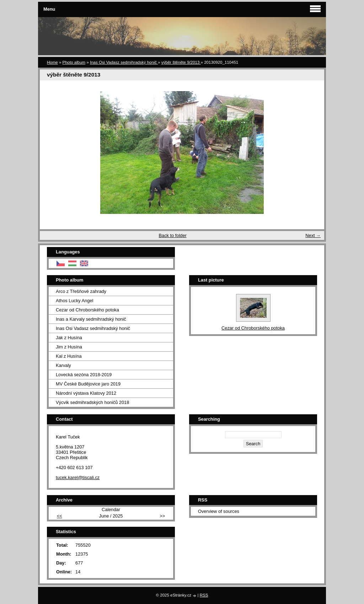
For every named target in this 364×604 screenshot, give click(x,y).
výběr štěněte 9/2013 (181, 62)
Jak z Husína (69, 338)
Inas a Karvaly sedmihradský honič (91, 319)
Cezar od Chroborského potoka (87, 310)
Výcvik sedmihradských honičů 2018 (92, 402)
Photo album (74, 62)
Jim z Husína (69, 347)
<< (60, 516)
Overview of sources (219, 511)
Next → (313, 235)
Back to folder (173, 235)
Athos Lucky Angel (74, 301)
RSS (204, 595)
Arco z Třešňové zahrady (81, 291)
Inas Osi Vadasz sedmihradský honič (124, 62)
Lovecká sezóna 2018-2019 (84, 375)
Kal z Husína (69, 356)
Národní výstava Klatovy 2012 (86, 393)
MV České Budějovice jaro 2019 (88, 384)
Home (52, 62)
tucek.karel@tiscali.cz (78, 477)
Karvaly (63, 365)
